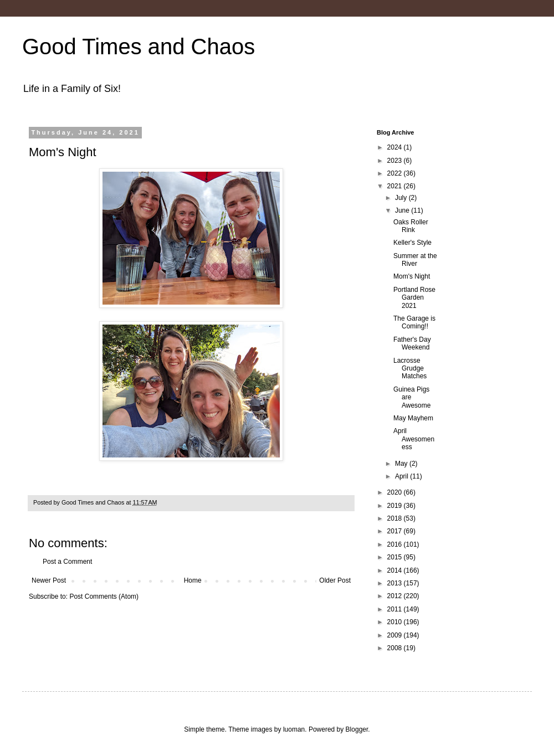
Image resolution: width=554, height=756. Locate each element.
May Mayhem (413, 418)
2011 (396, 609)
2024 (396, 147)
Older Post (335, 580)
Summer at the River (415, 260)
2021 (396, 186)
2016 (396, 544)
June (403, 210)
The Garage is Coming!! (414, 322)
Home (193, 580)
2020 (396, 492)
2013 (396, 583)
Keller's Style (412, 243)
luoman (294, 729)
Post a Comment (67, 562)
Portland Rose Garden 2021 (414, 298)
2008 (396, 648)
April (402, 476)
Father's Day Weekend (412, 343)
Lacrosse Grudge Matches (410, 369)
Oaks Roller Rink (411, 226)
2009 (396, 635)
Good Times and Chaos (138, 47)
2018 (396, 518)
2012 (396, 596)
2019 (396, 506)
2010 (396, 622)
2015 (396, 557)
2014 (396, 570)
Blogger (357, 729)
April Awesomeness (414, 439)
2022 (396, 173)
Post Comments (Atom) (104, 596)
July (402, 198)
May (402, 464)
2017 (396, 531)
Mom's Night (412, 276)
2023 (396, 161)
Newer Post (49, 580)
